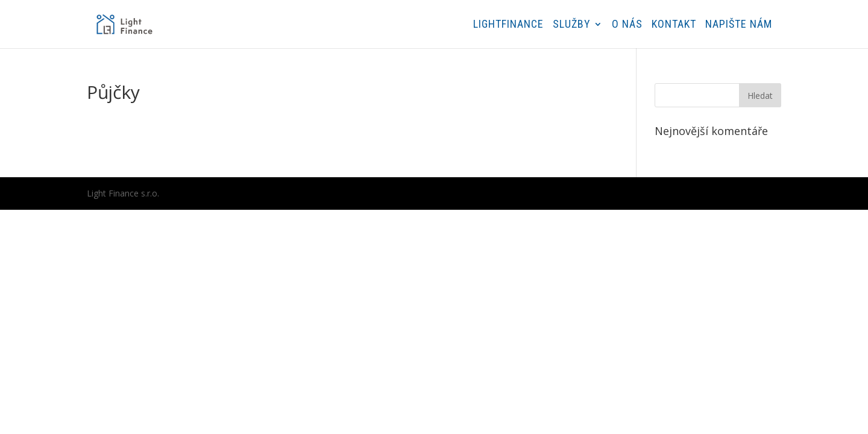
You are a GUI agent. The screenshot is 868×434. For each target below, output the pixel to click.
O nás (627, 25)
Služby (572, 25)
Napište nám (739, 25)
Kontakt (674, 25)
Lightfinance (508, 25)
